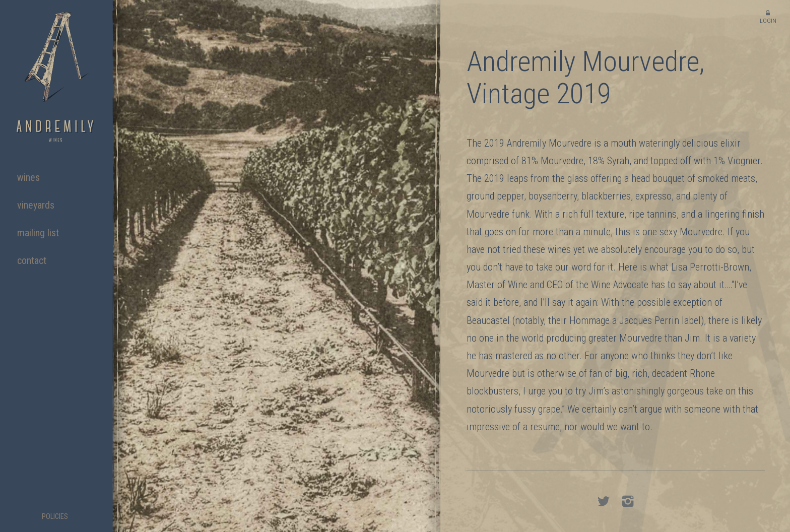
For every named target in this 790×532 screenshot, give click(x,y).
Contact (32, 260)
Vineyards (36, 205)
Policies (55, 517)
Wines (28, 177)
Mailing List (38, 233)
